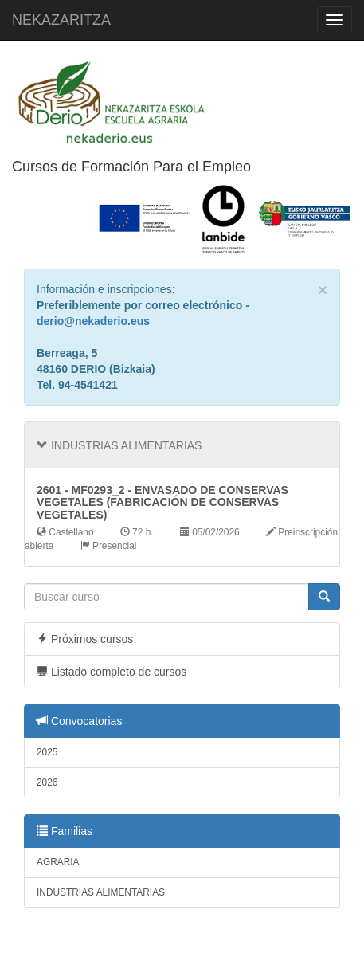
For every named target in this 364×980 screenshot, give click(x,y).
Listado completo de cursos (112, 672)
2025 (47, 752)
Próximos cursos (85, 639)
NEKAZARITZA (61, 20)
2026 (47, 782)
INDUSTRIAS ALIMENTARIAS (101, 892)
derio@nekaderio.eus (93, 321)
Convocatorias (79, 721)
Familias (65, 831)
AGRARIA (58, 862)
